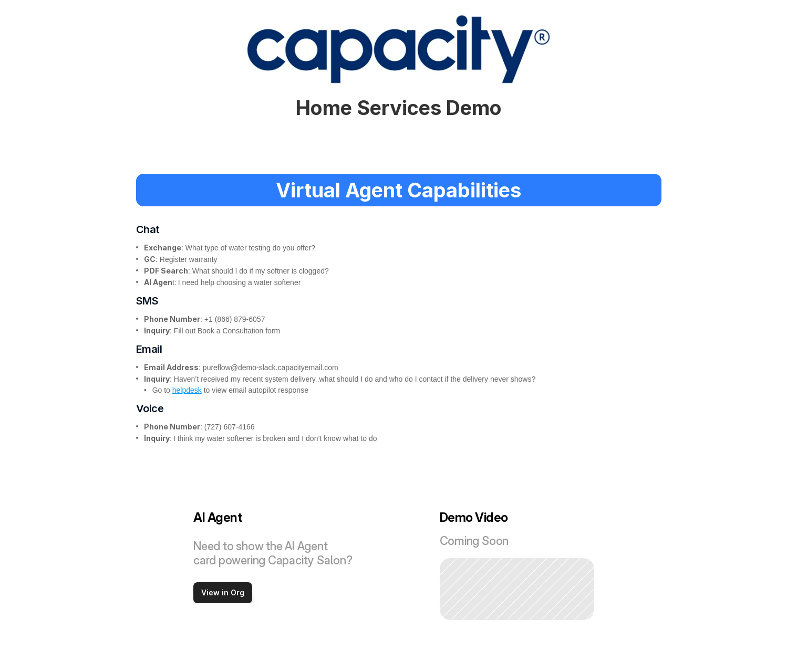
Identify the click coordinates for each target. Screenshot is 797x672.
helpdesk (187, 390)
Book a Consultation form (239, 331)
